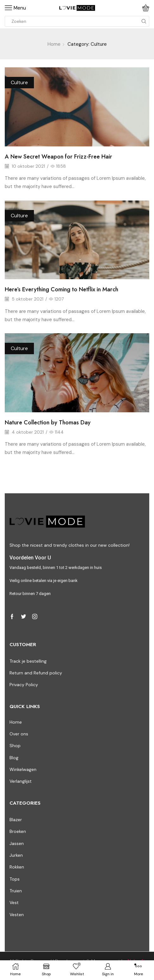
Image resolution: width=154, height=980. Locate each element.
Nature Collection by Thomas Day (48, 422)
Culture (19, 82)
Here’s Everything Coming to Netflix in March (61, 289)
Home (54, 44)
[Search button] (144, 21)
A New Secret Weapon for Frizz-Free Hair (58, 157)
